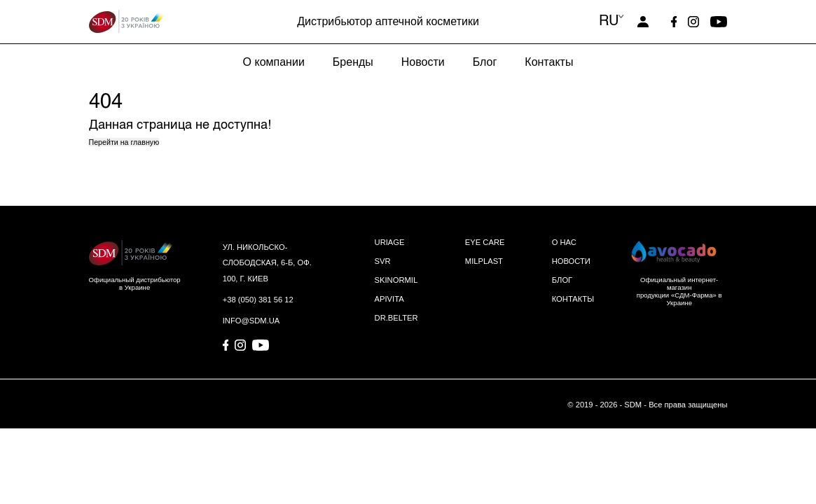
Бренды (353, 62)
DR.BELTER (396, 318)
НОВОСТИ (571, 261)
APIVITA (389, 299)
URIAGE (390, 242)
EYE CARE (485, 242)
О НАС (564, 242)
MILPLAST (484, 261)
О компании (274, 62)
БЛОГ (562, 280)
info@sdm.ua (251, 321)
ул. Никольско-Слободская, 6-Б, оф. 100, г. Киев (267, 263)
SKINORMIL (396, 280)
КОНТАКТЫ (573, 299)
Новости (423, 62)
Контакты (549, 62)
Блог (485, 62)
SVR (383, 261)
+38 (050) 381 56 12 (258, 300)
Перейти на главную (124, 142)
